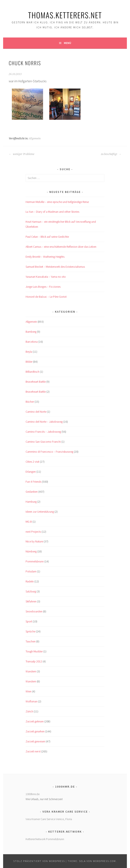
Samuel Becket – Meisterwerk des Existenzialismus (55, 267)
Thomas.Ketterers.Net (65, 15)
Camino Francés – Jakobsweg (43, 432)
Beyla (29, 352)
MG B (29, 522)
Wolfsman (32, 701)
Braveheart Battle (36, 382)
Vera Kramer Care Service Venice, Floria (49, 819)
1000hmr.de (33, 794)
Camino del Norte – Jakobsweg (44, 422)
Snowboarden (34, 611)
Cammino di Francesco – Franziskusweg (49, 452)
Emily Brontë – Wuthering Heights (45, 257)
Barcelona (32, 342)
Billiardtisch (32, 372)
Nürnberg (31, 551)
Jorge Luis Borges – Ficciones (43, 287)
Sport (29, 621)
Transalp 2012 (34, 661)
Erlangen (31, 472)
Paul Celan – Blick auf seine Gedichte (47, 237)
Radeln (30, 581)
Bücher (30, 402)
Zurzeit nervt (33, 751)
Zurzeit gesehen (35, 731)
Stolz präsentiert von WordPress (39, 861)
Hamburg (31, 502)
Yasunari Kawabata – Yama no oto (46, 277)
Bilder (29, 362)
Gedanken (32, 492)
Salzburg (31, 591)
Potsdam (31, 571)
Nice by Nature (34, 541)
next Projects (33, 532)
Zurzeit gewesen (35, 741)
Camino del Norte (36, 412)
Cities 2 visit (32, 462)
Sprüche (30, 631)
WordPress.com (104, 861)
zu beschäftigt (111, 154)
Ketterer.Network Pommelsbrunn (45, 839)
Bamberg (31, 332)
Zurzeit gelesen (35, 721)
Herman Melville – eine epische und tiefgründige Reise (57, 202)
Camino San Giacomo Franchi (43, 442)
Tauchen (31, 641)
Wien (28, 691)
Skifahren (31, 601)
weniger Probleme (22, 154)
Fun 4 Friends (33, 482)
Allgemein (35, 139)
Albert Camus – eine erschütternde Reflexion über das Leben (61, 247)
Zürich (29, 711)
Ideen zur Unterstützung (40, 512)
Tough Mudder (34, 651)
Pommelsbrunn (35, 561)
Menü (67, 43)
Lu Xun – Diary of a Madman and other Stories (52, 212)
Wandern (31, 671)
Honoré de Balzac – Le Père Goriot (46, 297)
